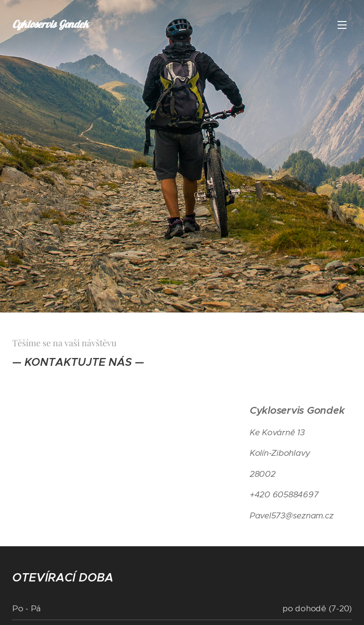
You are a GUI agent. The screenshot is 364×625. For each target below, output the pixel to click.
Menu (342, 25)
